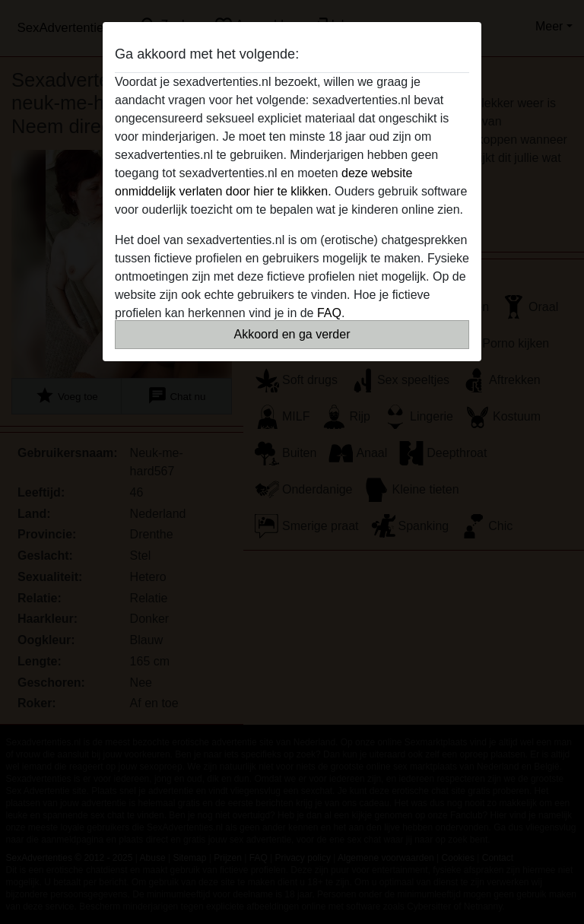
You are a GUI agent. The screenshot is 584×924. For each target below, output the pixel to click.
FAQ (329, 313)
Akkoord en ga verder (292, 334)
